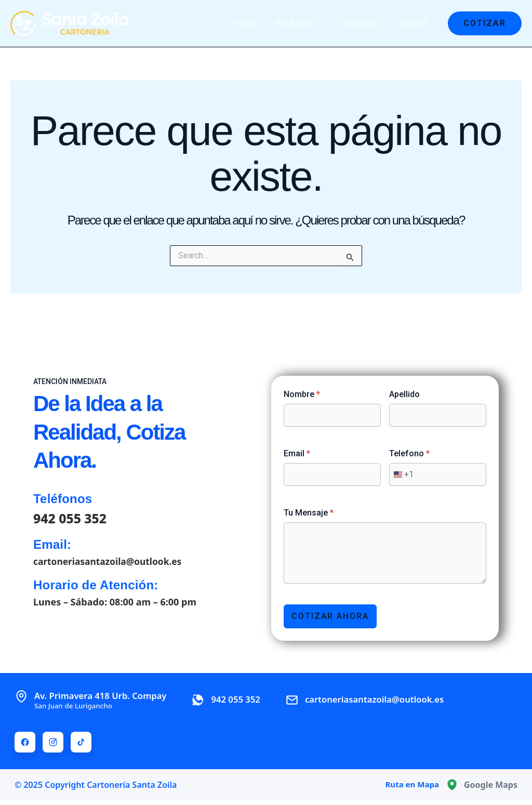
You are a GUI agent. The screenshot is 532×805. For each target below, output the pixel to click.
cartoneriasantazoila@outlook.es (110, 560)
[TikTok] (81, 742)
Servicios (368, 23)
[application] (329, 23)
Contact (415, 23)
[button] (485, 23)
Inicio (259, 23)
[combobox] (402, 474)
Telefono (409, 453)
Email (297, 453)
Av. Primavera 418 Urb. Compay (106, 700)
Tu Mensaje (309, 512)
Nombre (302, 394)
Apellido (404, 394)
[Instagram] (53, 742)
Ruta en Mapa (410, 785)
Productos (310, 23)
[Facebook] (25, 742)
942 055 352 (72, 518)
